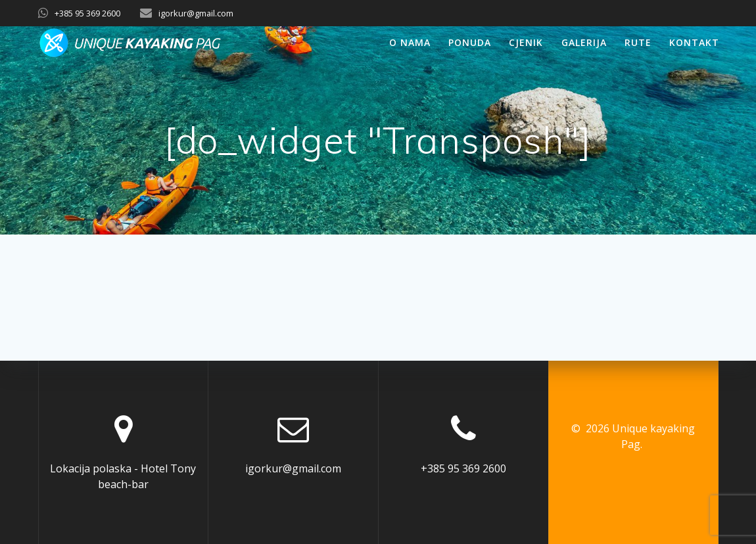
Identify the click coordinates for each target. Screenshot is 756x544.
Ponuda (470, 42)
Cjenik (526, 42)
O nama (410, 42)
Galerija (584, 42)
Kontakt (694, 42)
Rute (638, 42)
